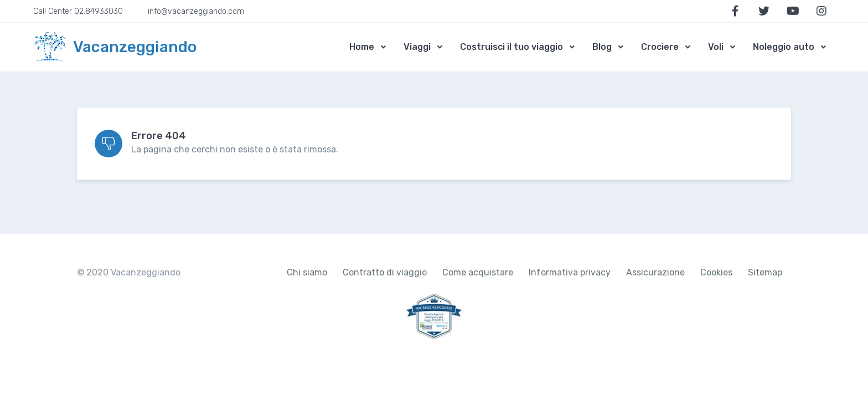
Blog (602, 47)
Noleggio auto (784, 47)
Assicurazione (655, 272)
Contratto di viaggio (385, 272)
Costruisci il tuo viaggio (512, 47)
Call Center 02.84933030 (78, 11)
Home (362, 47)
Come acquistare (478, 272)
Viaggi (417, 47)
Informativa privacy (570, 272)
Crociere (660, 47)
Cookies (716, 272)
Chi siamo (307, 272)
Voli (716, 47)
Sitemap (765, 272)
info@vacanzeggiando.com (196, 11)
